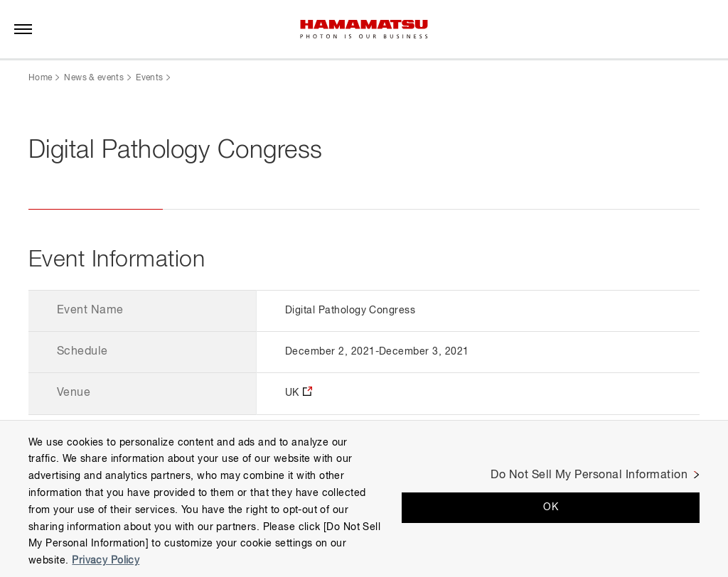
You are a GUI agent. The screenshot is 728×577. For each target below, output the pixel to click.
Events (149, 78)
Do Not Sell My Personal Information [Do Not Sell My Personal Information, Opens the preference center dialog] (589, 475)
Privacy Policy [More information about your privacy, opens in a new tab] (106, 561)
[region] (364, 498)
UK (292, 393)
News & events (94, 78)
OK (551, 507)
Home (40, 78)
